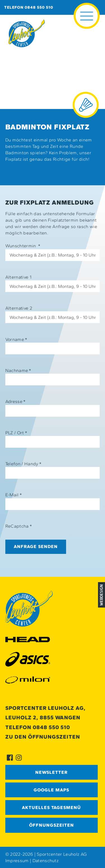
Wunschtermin (23, 246)
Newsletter (51, 772)
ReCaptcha (19, 526)
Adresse (16, 401)
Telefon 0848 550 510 (29, 7)
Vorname (16, 339)
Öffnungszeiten (52, 825)
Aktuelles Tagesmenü (51, 807)
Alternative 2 (19, 308)
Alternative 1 (18, 277)
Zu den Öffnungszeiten (43, 737)
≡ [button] (87, 8)
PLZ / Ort (16, 433)
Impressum (17, 861)
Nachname (18, 370)
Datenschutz (46, 861)
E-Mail (14, 495)
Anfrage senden (36, 546)
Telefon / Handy (23, 464)
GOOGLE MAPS (51, 790)
